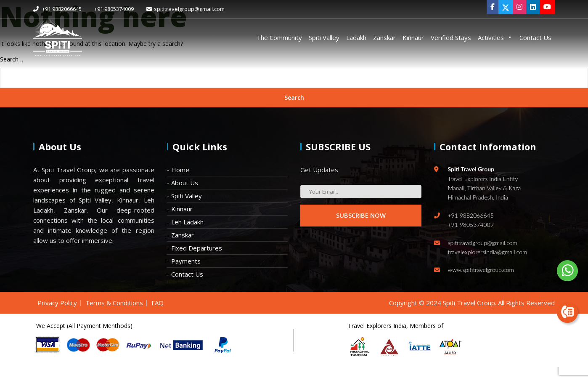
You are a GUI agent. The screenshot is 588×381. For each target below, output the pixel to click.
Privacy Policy (57, 303)
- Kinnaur (180, 209)
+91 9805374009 (114, 9)
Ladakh (356, 37)
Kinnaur (413, 37)
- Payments (184, 261)
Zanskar (384, 37)
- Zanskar (180, 235)
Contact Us (535, 37)
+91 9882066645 (57, 9)
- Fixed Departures (195, 248)
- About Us (183, 183)
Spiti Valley (324, 37)
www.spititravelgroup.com (481, 270)
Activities (495, 37)
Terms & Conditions (114, 303)
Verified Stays (451, 37)
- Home (178, 170)
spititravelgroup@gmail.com (185, 9)
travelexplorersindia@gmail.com (488, 252)
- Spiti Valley (184, 196)
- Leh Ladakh (185, 222)
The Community (279, 37)
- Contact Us (185, 274)
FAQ (158, 303)
